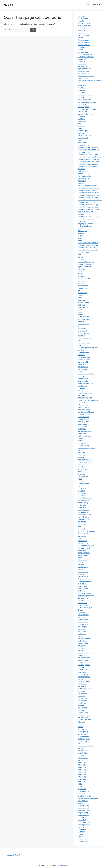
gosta (80, 479)
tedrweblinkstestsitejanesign (89, 159)
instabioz (81, 300)
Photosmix (82, 579)
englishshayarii (84, 805)
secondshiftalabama (85, 95)
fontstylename (83, 741)
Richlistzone (82, 290)
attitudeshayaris (84, 410)
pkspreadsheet (83, 369)
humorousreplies (84, 176)
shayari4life (82, 395)
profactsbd (82, 522)
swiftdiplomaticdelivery (87, 374)
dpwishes (81, 710)
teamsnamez (83, 655)
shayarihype (82, 627)
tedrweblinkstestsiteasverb (88, 190)
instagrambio (83, 283)
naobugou (82, 181)
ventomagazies (84, 574)
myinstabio (82, 505)
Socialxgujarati (83, 698)
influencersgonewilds (86, 596)
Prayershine (82, 236)
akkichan (81, 355)
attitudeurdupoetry (85, 398)
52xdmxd (81, 376)
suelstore (81, 269)
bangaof (81, 214)
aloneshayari (83, 30)
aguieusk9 (82, 85)
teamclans (82, 429)
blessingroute (83, 643)
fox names (82, 309)
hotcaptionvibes (84, 658)
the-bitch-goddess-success (88, 348)
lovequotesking (84, 510)
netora (80, 438)
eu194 (80, 274)
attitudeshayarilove (85, 548)
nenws (80, 481)
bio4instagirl (83, 734)
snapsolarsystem (84, 517)
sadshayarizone (84, 681)
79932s (81, 140)
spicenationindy (84, 145)
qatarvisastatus (84, 419)
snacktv (81, 565)
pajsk (80, 312)
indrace (81, 240)
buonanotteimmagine (86, 546)
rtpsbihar (81, 21)
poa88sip (81, 90)
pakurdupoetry (83, 500)
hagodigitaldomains (85, 224)
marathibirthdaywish (86, 608)
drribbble (81, 116)
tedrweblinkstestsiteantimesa (89, 188)
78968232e (82, 765)
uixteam (81, 371)
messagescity (83, 829)
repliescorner (83, 19)
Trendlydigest (83, 131)
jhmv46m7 (82, 760)
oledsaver (82, 803)
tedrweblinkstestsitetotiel (87, 219)
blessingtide (82, 836)
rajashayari (82, 455)
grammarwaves (84, 319)
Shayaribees (82, 603)
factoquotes (82, 693)
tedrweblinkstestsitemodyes (88, 205)
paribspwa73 (83, 104)
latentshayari (83, 379)
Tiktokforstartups (84, 135)
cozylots (81, 350)
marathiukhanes (84, 689)
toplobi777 (82, 88)
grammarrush (83, 674)
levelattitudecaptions (86, 57)
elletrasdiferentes (84, 639)
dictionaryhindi (84, 35)
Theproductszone (84, 512)
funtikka (81, 467)
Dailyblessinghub (84, 593)
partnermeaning (84, 677)
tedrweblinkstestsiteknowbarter (90, 200)
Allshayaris (82, 617)
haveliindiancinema (85, 152)
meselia (81, 97)
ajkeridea (81, 722)
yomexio (81, 705)
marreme (81, 345)
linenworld (82, 557)
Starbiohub (82, 820)
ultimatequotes (84, 519)
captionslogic (83, 534)
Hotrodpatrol (83, 138)
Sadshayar (82, 591)
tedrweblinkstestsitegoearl (88, 164)
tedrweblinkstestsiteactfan (88, 154)
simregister (82, 529)
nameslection (83, 121)
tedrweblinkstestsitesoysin (88, 250)
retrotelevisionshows (86, 212)
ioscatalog (82, 276)
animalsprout (83, 619)
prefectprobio (83, 286)
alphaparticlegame (85, 436)
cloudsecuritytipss (85, 817)
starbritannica (83, 555)
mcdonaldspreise (84, 462)
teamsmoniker (83, 317)
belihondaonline (84, 360)
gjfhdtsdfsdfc (83, 758)
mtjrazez (81, 259)
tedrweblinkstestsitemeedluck (89, 162)
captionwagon (83, 324)
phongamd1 (83, 331)
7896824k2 (82, 779)
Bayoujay (81, 126)
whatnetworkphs (84, 42)
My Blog (8, 5)
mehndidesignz (84, 352)
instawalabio (83, 729)
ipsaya (80, 650)
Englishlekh (82, 612)
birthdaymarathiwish (86, 746)
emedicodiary (83, 503)
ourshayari (82, 786)
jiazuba (81, 257)
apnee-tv (81, 33)
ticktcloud (82, 92)
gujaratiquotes (83, 736)
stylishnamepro (84, 66)
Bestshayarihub (84, 605)
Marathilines (83, 233)
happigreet (82, 59)
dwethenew (82, 112)
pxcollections (83, 543)
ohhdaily (81, 562)
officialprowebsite (85, 100)
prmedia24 (82, 488)
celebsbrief (82, 329)
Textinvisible (83, 701)
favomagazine (83, 839)
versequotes (83, 326)
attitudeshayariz (84, 715)
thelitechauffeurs (84, 720)
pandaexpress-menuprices (88, 798)
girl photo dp (83, 476)
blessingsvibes (83, 71)
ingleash (81, 321)
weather (81, 472)
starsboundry (83, 572)
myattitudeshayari (85, 791)
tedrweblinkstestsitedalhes (88, 243)
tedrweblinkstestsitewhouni (88, 166)
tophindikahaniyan (85, 498)
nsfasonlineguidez (85, 515)
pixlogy (81, 391)
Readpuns (82, 388)
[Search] (33, 30)
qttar (80, 238)
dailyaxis (81, 295)
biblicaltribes (83, 171)
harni (80, 486)
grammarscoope (84, 822)
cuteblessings (83, 588)
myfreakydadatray (85, 226)
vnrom (80, 38)
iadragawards (83, 567)
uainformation (83, 484)
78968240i (82, 774)
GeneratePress (62, 865)
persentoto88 (83, 362)
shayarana (82, 64)
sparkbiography (84, 665)
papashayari (83, 61)
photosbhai (82, 495)
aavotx (80, 450)
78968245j (82, 777)
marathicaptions (84, 739)
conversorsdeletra (85, 810)
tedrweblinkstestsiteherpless (89, 195)
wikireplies (82, 16)
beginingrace (83, 660)
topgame (81, 443)
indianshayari (83, 641)
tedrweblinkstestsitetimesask (89, 209)
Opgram (81, 600)
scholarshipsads (84, 23)
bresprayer (82, 646)
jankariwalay (83, 550)
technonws (82, 493)
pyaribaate (82, 789)
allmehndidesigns (85, 407)
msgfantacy (82, 703)
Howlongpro (83, 386)
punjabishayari (83, 402)
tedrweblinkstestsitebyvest (88, 193)
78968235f (82, 767)
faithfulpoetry (83, 732)
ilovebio (81, 748)
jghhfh (80, 784)
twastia (81, 538)
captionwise (82, 524)
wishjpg (81, 457)
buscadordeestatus (85, 26)
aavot (80, 743)
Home (88, 5)
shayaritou (82, 536)
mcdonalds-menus (85, 54)
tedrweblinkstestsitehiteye (88, 197)
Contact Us (97, 5)
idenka (80, 441)
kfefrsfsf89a (82, 753)
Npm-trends (82, 143)
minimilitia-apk (83, 445)
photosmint (82, 28)
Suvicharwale (83, 598)
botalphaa (82, 47)
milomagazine (83, 670)
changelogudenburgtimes (88, 185)
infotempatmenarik (85, 460)
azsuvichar (82, 507)
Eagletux (81, 128)
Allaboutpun (83, 231)
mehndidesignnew (85, 581)
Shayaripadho (83, 381)
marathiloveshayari (85, 393)
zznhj (80, 271)
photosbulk (82, 474)
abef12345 (82, 255)
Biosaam (81, 610)
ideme (80, 174)
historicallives (83, 577)
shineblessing (83, 293)
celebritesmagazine (85, 653)
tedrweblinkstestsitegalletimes (89, 157)
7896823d (82, 763)
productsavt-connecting (87, 109)
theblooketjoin (83, 414)
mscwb (81, 50)
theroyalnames (83, 624)
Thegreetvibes (83, 615)
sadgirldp (81, 464)
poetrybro (82, 662)
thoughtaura (83, 794)
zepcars (81, 569)
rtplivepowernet (84, 357)
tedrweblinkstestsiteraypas (88, 207)
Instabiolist (82, 634)
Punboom (82, 832)
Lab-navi (81, 133)
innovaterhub (83, 314)
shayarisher (82, 708)
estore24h (82, 183)
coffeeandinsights (85, 78)
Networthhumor (84, 288)
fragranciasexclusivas (86, 76)
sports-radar (83, 433)
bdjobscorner (83, 367)
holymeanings (83, 813)
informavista (83, 631)
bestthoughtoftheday (86, 412)
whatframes (82, 560)
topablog (81, 491)
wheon (80, 727)
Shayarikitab (83, 586)
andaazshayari (83, 302)
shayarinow (82, 281)
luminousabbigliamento (87, 102)
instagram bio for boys (86, 531)
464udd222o (83, 751)
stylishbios (82, 686)
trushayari (82, 679)
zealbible (81, 667)
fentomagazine (84, 40)
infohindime (82, 541)
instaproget (82, 424)
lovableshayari (83, 808)
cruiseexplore (83, 307)
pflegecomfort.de (13, 855)
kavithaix (81, 696)
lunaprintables (83, 815)
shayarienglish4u (84, 431)
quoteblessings (84, 584)
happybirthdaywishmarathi (88, 400)
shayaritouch (83, 801)
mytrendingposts (84, 69)
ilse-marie (82, 169)
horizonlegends (84, 553)
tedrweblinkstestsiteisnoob (88, 247)
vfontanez (82, 119)
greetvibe (81, 691)
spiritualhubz (83, 52)
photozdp (81, 724)
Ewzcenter (82, 123)
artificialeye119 (84, 73)
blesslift (81, 636)
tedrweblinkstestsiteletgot (88, 202)
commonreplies (84, 178)
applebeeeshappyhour (86, 448)
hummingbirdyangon (86, 262)
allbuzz (81, 298)
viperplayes (82, 672)
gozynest (81, 629)
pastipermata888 (84, 278)
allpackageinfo (83, 422)
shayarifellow (83, 717)
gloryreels (82, 305)
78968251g (82, 770)
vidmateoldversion (85, 469)
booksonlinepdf (84, 426)
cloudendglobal (84, 252)
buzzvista (81, 648)
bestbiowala (82, 684)
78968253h (82, 772)
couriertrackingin (84, 796)
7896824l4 (82, 782)
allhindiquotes (83, 405)
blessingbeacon (84, 825)
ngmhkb (81, 755)
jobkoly (81, 526)
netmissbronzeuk (84, 338)
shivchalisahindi (84, 45)
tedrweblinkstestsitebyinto (88, 147)
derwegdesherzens (85, 114)
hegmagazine (83, 841)
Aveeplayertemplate (85, 383)
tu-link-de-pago (84, 333)
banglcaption (83, 712)
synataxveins (83, 622)
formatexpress (83, 417)
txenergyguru (83, 364)
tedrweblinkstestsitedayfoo (88, 245)
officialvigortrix (84, 107)
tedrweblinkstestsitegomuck (89, 150)
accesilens (82, 221)
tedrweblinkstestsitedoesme (88, 216)
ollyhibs (81, 340)
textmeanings (83, 834)
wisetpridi (82, 336)
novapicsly (82, 827)
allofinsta (81, 453)
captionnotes (83, 228)
